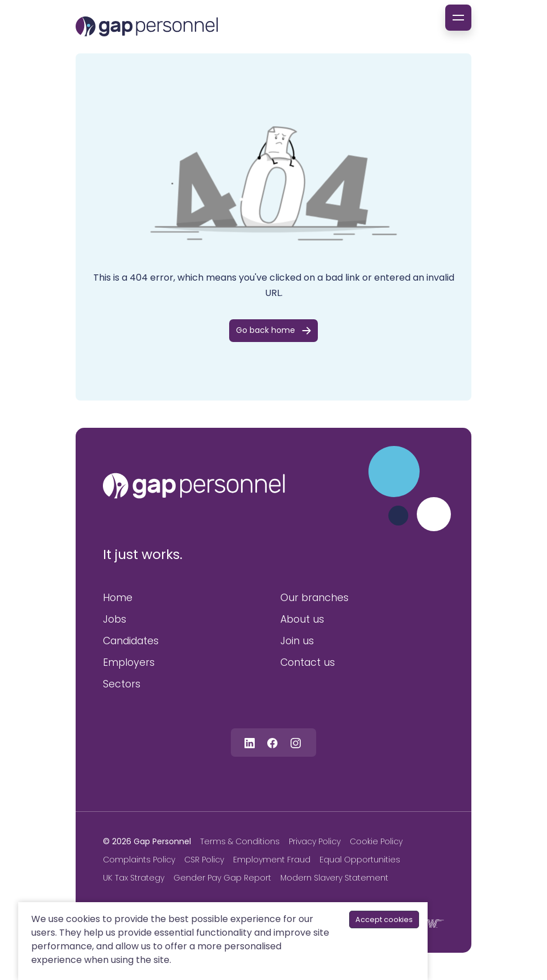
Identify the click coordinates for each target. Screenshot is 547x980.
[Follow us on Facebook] (272, 742)
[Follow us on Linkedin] (250, 742)
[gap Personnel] (147, 26)
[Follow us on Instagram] (296, 742)
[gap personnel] (194, 486)
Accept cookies (384, 919)
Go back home (266, 330)
